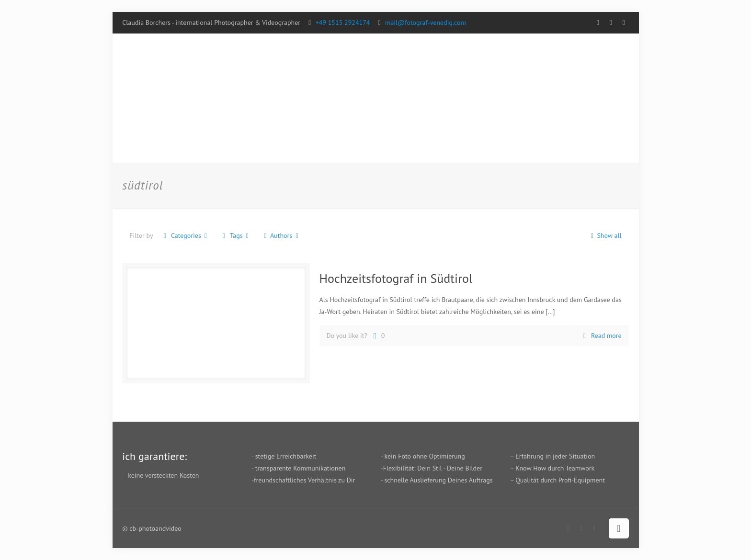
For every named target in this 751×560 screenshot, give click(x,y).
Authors (281, 235)
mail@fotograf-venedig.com (426, 22)
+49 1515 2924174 (343, 22)
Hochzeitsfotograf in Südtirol (396, 278)
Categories (185, 235)
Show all (605, 235)
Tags (235, 235)
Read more (606, 336)
